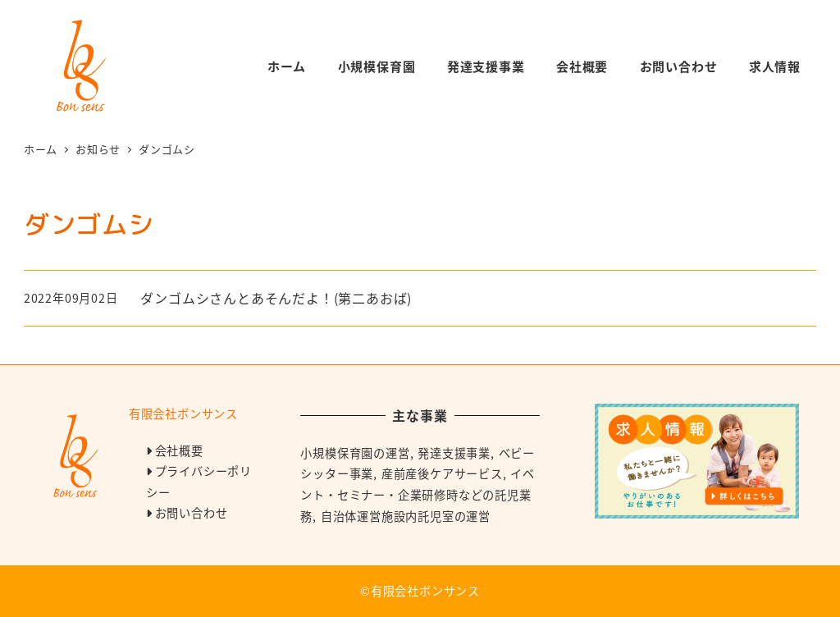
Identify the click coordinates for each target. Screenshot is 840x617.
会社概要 (179, 450)
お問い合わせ (192, 513)
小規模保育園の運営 (355, 453)
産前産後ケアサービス (442, 473)
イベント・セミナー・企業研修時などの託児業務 (418, 494)
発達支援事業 (454, 453)
